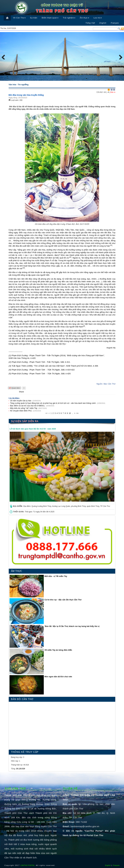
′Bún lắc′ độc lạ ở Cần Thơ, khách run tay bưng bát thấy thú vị (72, 626)
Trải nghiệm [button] (69, 18)
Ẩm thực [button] (84, 18)
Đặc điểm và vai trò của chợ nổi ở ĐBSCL (28, 406)
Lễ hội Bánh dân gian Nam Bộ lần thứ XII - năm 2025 (33, 429)
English (108, 865)
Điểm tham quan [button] (50, 18)
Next (120, 56)
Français (116, 865)
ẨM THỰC (16, 571)
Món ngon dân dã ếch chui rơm (58, 677)
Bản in (113, 92)
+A (105, 92)
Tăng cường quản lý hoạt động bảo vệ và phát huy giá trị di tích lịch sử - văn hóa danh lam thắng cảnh (53, 403)
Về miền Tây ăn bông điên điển (58, 650)
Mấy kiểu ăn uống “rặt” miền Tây (24, 408)
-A (108, 92)
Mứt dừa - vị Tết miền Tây (56, 576)
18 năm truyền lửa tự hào (21, 401)
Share (22, 392)
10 (70, 413)
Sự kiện (34, 18)
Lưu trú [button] (98, 18)
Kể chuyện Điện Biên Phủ (21, 411)
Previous (4, 56)
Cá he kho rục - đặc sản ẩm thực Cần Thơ (63, 600)
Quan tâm (14, 388)
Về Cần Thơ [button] (19, 18)
